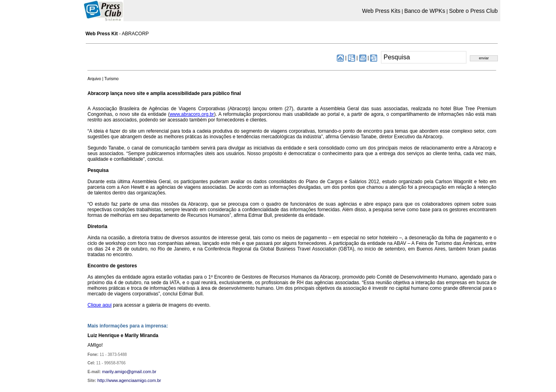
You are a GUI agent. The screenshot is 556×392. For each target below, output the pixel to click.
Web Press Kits (381, 11)
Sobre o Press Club (473, 11)
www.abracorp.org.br (192, 114)
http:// (103, 380)
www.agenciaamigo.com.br (134, 380)
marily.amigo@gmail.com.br (129, 372)
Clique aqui (99, 305)
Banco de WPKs (425, 11)
